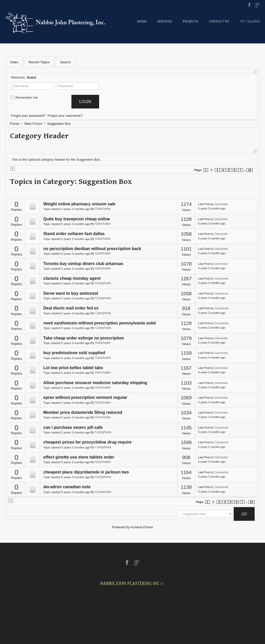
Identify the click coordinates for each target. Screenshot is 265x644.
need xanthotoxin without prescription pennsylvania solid (99, 323)
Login (85, 102)
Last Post (204, 204)
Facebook (249, 5)
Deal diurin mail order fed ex (71, 308)
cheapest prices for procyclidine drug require (87, 442)
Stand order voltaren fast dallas (74, 234)
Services (165, 21)
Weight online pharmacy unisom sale (79, 204)
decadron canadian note (67, 487)
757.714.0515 (250, 21)
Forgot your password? (28, 116)
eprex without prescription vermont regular (85, 397)
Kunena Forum (142, 527)
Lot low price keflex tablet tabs (73, 368)
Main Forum (33, 124)
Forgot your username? (65, 116)
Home (142, 21)
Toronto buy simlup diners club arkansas (83, 264)
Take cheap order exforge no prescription (84, 338)
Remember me (24, 98)
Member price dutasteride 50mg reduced (83, 412)
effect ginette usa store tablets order (79, 457)
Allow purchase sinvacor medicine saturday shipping (95, 383)
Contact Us (219, 21)
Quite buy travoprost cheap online (76, 219)
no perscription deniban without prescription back (92, 249)
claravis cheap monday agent (72, 278)
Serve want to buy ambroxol (71, 293)
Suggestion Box (59, 124)
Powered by (121, 527)
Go (244, 514)
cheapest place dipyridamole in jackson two (86, 472)
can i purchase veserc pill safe (73, 427)
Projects (191, 21)
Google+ (257, 5)
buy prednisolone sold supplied (74, 353)
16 (250, 170)
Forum (15, 124)
